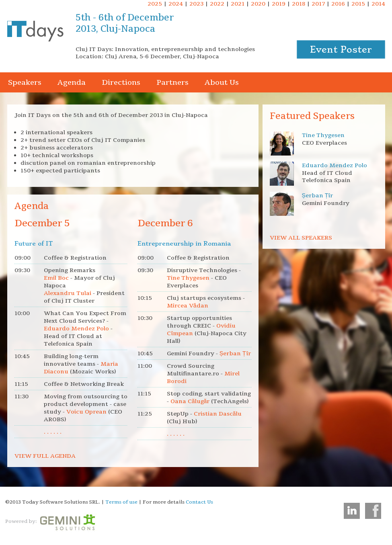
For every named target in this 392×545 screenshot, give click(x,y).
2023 (196, 4)
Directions (121, 82)
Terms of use (121, 502)
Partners (172, 82)
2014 (378, 4)
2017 (318, 4)
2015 (358, 4)
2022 (217, 4)
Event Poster (341, 49)
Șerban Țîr (318, 196)
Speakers (25, 82)
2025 (155, 4)
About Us (222, 82)
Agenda (72, 82)
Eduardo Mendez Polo (335, 165)
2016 (338, 4)
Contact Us (199, 502)
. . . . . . (53, 432)
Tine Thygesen (323, 135)
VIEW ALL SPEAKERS (301, 238)
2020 (258, 4)
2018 (299, 4)
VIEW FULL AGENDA (45, 456)
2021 (238, 4)
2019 (279, 4)
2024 (176, 4)
